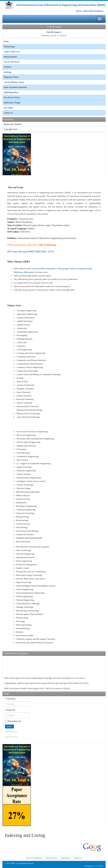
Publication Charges (12, 103)
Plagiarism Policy (11, 77)
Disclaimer (65, 858)
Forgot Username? (12, 737)
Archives (7, 67)
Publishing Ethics (11, 92)
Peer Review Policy (12, 97)
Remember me (13, 721)
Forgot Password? (11, 732)
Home (6, 41)
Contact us (8, 113)
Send (9, 727)
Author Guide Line (12, 52)
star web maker (98, 866)
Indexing (7, 72)
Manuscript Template (13, 124)
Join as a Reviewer (12, 62)
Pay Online (8, 108)
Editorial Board (10, 57)
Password (10, 710)
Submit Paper (9, 47)
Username (10, 699)
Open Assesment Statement (15, 87)
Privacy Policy (51, 858)
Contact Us (78, 858)
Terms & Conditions (34, 858)
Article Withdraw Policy (14, 82)
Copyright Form (10, 129)
